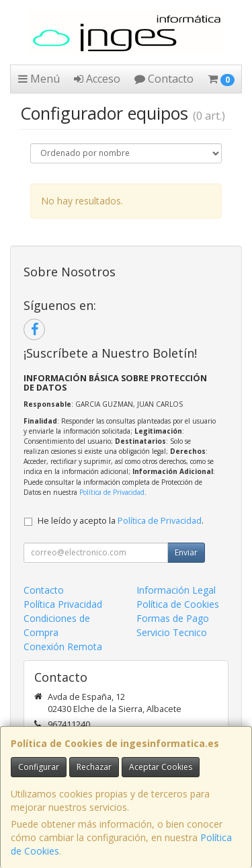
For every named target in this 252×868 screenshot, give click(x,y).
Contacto (164, 79)
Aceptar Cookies (161, 767)
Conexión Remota (63, 646)
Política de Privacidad (112, 492)
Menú (39, 79)
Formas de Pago (173, 618)
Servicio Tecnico (172, 632)
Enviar (186, 552)
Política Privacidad (63, 604)
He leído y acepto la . (121, 521)
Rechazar (94, 767)
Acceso (97, 79)
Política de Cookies (178, 604)
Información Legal (176, 590)
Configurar (39, 767)
